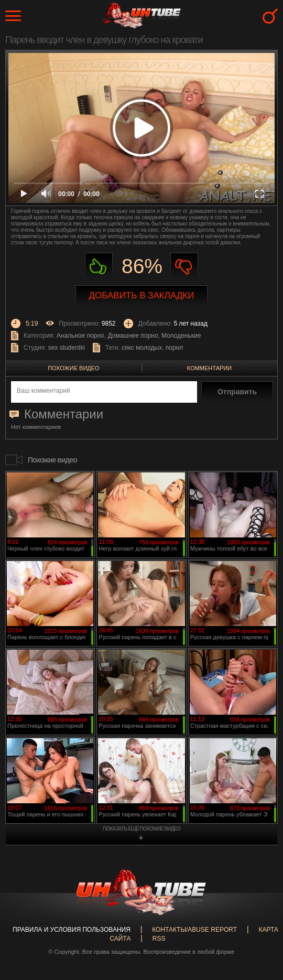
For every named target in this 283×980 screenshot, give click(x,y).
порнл (174, 348)
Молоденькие (181, 336)
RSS (159, 939)
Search (270, 16)
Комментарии (209, 368)
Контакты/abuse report (194, 930)
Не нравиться (184, 267)
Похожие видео (73, 368)
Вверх (259, 922)
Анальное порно (80, 336)
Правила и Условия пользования (72, 930)
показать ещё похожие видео (141, 829)
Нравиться (99, 267)
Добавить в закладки (142, 295)
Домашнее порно (133, 336)
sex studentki (67, 348)
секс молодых (142, 348)
